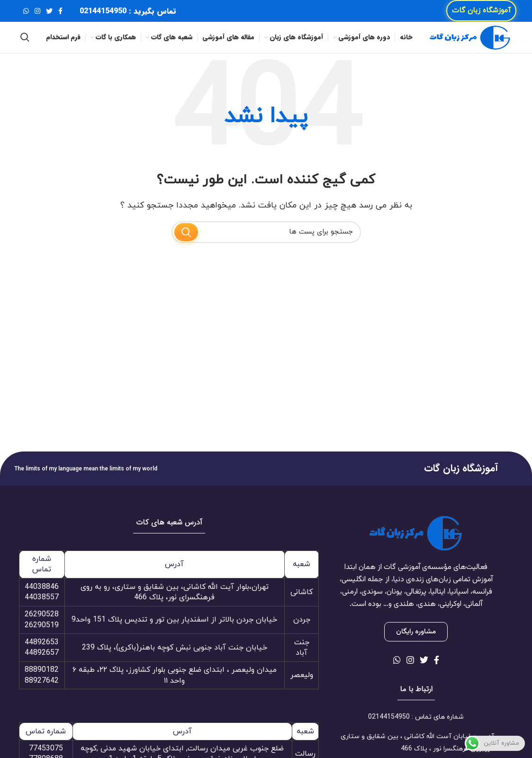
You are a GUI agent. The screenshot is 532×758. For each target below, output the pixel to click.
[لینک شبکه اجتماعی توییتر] (49, 14)
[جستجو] (25, 47)
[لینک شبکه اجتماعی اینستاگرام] (37, 14)
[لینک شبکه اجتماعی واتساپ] (26, 14)
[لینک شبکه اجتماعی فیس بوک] (60, 14)
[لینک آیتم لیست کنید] (416, 731)
